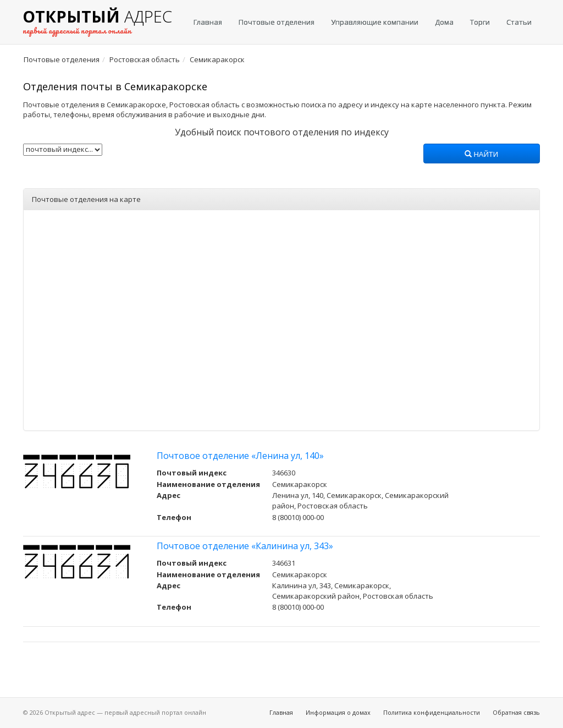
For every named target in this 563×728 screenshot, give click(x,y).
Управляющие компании (375, 22)
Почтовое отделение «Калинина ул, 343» (245, 546)
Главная (208, 22)
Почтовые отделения (277, 22)
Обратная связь (516, 712)
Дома (444, 22)
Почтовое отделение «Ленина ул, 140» (240, 456)
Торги (480, 22)
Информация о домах (338, 712)
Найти (481, 155)
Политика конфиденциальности (432, 712)
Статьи (519, 22)
